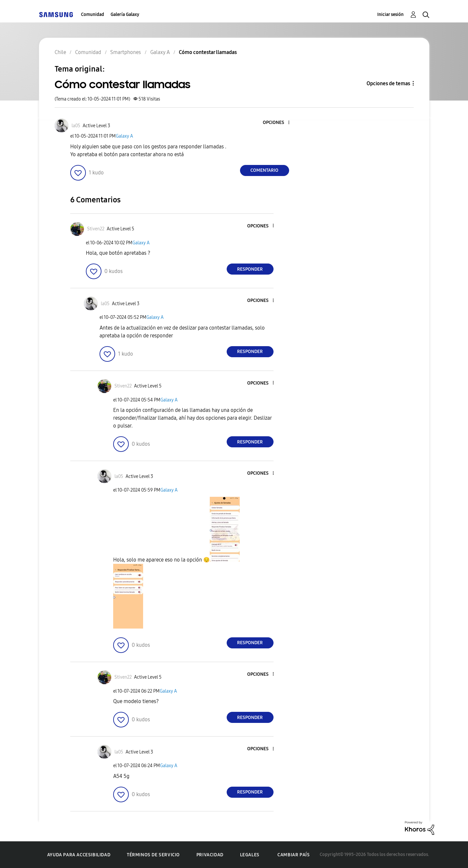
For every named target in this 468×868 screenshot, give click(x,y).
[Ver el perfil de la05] (76, 126)
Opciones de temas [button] (388, 83)
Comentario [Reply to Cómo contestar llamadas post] (264, 170)
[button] (278, 123)
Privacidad (210, 855)
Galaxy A (124, 136)
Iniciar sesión (390, 14)
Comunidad (93, 14)
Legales (250, 855)
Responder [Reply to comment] (250, 269)
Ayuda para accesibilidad (79, 855)
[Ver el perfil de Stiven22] (96, 229)
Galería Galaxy (125, 14)
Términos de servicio (153, 855)
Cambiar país (294, 855)
